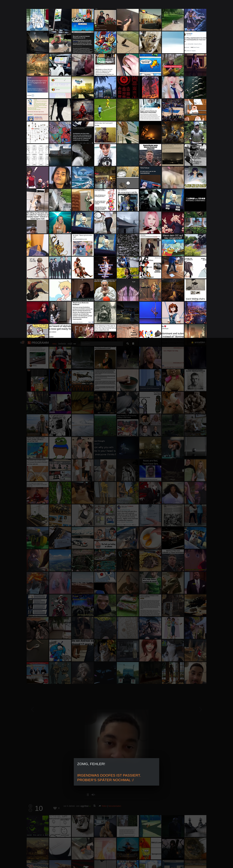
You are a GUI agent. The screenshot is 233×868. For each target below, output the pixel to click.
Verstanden (208, 861)
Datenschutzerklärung (107, 864)
